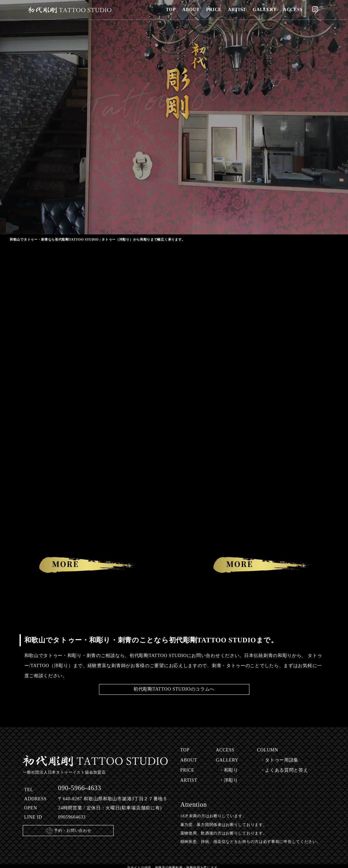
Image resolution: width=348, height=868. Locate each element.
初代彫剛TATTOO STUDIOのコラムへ (174, 689)
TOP (185, 750)
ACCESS (225, 750)
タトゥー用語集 (282, 760)
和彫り (231, 770)
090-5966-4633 (79, 788)
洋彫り (231, 780)
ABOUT (189, 760)
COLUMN (268, 750)
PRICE (187, 770)
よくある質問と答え (286, 770)
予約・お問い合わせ (68, 831)
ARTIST (189, 780)
